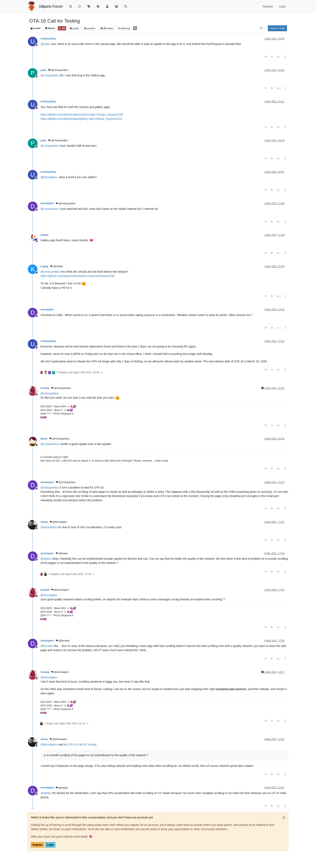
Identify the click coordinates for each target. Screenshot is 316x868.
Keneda (45, 388)
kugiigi (44, 266)
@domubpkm (58, 522)
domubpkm (47, 203)
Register (38, 845)
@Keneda (63, 641)
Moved (50, 28)
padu (43, 70)
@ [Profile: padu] (45, 44)
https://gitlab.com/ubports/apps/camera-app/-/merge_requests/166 (82, 114)
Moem (44, 439)
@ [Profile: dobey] (46, 559)
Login (50, 845)
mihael (44, 235)
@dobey (62, 553)
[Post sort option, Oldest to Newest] (261, 28)
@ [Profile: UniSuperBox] (50, 272)
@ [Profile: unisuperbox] (50, 75)
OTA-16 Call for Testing (82, 744)
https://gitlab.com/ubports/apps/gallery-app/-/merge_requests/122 (81, 119)
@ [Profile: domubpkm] (49, 177)
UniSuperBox (48, 39)
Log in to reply (277, 28)
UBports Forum (51, 6)
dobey (44, 522)
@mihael (57, 266)
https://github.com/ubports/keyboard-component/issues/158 (77, 276)
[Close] (284, 818)
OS (62, 28)
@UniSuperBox (58, 70)
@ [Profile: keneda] (47, 646)
